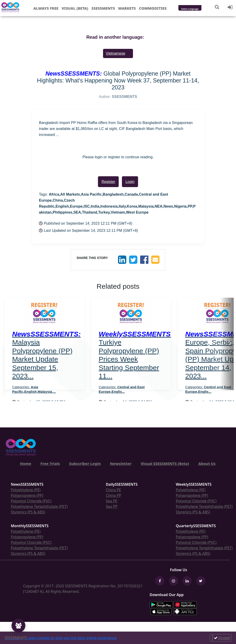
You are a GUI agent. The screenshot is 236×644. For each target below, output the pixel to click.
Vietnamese (115, 53)
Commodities (153, 8)
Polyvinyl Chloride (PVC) (31, 501)
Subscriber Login (85, 464)
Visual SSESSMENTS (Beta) (165, 464)
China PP (114, 495)
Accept (222, 638)
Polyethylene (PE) (26, 490)
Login (130, 182)
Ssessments (103, 8)
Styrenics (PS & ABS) (28, 512)
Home (26, 464)
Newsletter (121, 464)
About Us (207, 464)
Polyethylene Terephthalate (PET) (39, 506)
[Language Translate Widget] (196, 9)
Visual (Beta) (75, 8)
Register (108, 182)
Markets (127, 8)
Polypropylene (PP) (27, 495)
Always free (46, 8)
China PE (113, 490)
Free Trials (50, 464)
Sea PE (112, 501)
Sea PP (112, 506)
